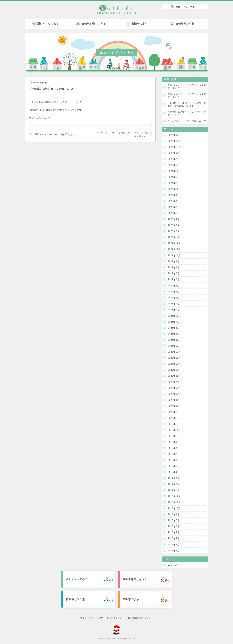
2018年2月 (174, 551)
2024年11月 (174, 171)
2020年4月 (174, 400)
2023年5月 (174, 213)
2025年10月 (174, 147)
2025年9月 (174, 153)
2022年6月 (174, 279)
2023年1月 (174, 237)
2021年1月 (174, 346)
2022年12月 (174, 243)
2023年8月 (174, 201)
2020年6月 (174, 388)
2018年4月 (174, 538)
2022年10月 (174, 255)
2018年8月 (174, 514)
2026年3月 (174, 135)
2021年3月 (174, 334)
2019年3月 (174, 478)
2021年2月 (174, 340)
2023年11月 (174, 189)
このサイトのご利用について (110, 618)
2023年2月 (174, 231)
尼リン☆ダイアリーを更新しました (187, 121)
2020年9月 (174, 370)
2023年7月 (174, 207)
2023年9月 (174, 195)
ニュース (173, 565)
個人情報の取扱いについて (140, 618)
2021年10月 (174, 310)
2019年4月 (174, 472)
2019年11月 (174, 430)
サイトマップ (87, 618)
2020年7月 (174, 382)
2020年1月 (174, 418)
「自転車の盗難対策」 (41, 102)
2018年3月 (174, 545)
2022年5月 (174, 286)
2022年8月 (174, 267)
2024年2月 (174, 183)
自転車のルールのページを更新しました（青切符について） (187, 104)
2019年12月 (174, 424)
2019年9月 (174, 442)
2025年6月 (174, 165)
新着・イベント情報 (185, 7)
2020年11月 (174, 358)
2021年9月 (174, 316)
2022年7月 (174, 273)
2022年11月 (174, 249)
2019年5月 (174, 466)
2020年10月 (174, 364)
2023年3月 (174, 225)
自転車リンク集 (185, 24)
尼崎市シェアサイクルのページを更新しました (187, 86)
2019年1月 (174, 490)
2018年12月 (174, 496)
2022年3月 (174, 292)
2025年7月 (174, 159)
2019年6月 (174, 460)
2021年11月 (174, 304)
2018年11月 (174, 502)
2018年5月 (174, 532)
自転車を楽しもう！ (94, 24)
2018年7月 (174, 520)
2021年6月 (174, 328)
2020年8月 (174, 376)
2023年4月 (174, 219)
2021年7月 (174, 322)
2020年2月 (174, 412)
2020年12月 (174, 352)
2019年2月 (174, 484)
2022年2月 (174, 298)
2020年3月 (174, 406)
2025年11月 (174, 141)
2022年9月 (174, 261)
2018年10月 (174, 508)
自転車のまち (139, 24)
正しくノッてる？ (48, 24)
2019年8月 (174, 448)
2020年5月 (174, 394)
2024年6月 (174, 177)
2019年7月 (174, 454)
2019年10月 (174, 436)
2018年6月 (174, 526)
